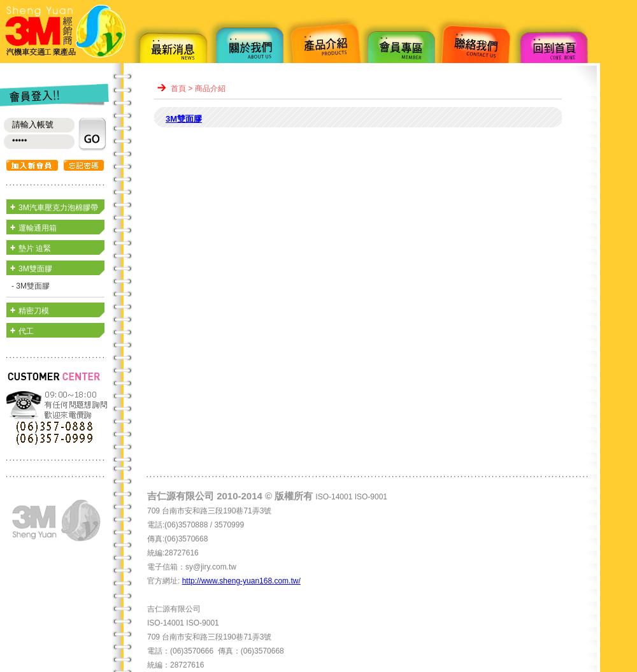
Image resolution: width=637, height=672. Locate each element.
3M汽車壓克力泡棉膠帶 (58, 208)
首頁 (178, 89)
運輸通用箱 (38, 228)
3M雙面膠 (35, 269)
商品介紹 (210, 89)
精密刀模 (34, 311)
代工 (26, 331)
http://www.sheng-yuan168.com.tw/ (241, 581)
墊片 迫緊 (35, 248)
